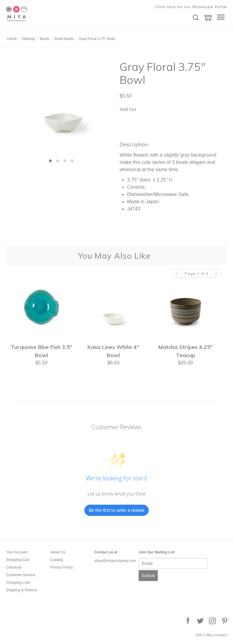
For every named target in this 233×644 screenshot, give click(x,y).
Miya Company (36, 14)
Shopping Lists (18, 583)
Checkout (14, 567)
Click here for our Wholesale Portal (191, 7)
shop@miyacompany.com (115, 561)
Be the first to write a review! (116, 510)
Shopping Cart (18, 560)
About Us (58, 552)
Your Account (17, 552)
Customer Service (20, 575)
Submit (148, 576)
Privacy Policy (62, 567)
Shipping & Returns (22, 590)
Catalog (57, 560)
